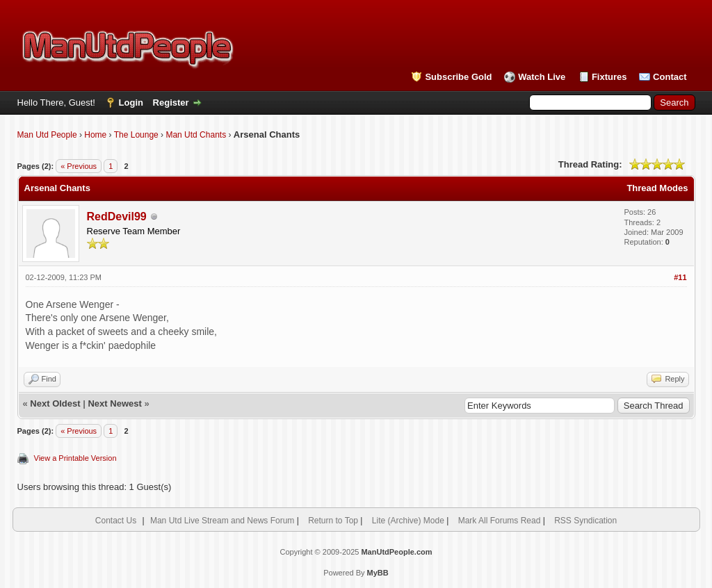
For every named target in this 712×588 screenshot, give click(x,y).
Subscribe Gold (458, 77)
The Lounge (136, 135)
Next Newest (114, 403)
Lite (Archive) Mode (408, 521)
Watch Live (542, 77)
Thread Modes (657, 188)
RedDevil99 (117, 217)
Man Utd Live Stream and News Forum (222, 521)
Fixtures (609, 77)
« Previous (79, 166)
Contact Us (116, 521)
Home (95, 135)
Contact (670, 77)
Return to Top (333, 521)
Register (171, 103)
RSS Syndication (585, 521)
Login (131, 103)
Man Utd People (47, 135)
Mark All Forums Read (500, 521)
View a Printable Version (75, 458)
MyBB (378, 573)
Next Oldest (55, 403)
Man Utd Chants (196, 135)
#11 (680, 277)
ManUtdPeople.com (396, 552)
